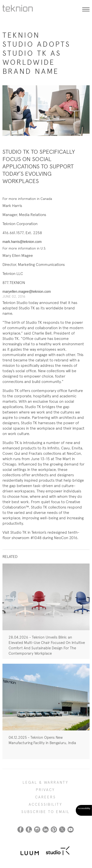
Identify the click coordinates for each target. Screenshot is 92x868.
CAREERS (46, 797)
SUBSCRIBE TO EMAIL (46, 812)
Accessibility (46, 804)
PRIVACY (45, 790)
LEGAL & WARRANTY (46, 782)
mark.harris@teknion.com (22, 242)
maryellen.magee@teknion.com (27, 292)
